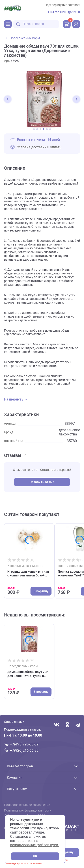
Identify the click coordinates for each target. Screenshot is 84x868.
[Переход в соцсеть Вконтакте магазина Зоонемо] (57, 725)
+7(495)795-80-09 (24, 744)
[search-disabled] (18, 24)
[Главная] (13, 9)
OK (35, 856)
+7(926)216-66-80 (24, 750)
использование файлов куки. (34, 845)
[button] (8, 99)
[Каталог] (8, 24)
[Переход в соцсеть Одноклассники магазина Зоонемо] (67, 725)
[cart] (67, 24)
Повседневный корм (23, 38)
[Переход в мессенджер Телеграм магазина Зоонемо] (78, 725)
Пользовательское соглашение (27, 805)
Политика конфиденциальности (28, 811)
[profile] (76, 24)
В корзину (66, 852)
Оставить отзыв (42, 482)
